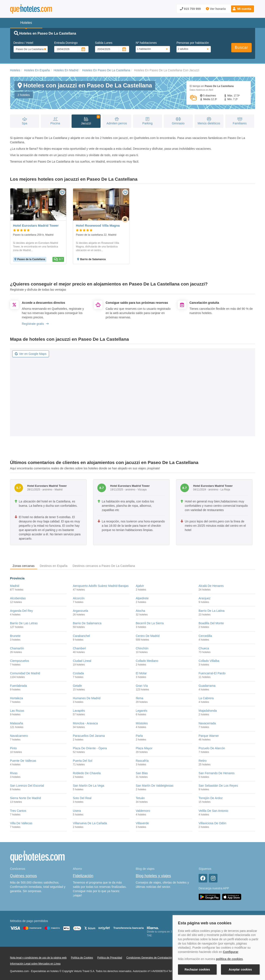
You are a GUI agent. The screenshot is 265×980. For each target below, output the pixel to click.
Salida (104, 43)
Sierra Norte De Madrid (26, 798)
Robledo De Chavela (87, 773)
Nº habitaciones (146, 43)
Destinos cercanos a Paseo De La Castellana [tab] (104, 566)
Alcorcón (79, 598)
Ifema (140, 698)
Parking (148, 121)
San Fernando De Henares (217, 773)
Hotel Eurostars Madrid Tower (36, 225)
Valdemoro (143, 811)
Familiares (240, 121)
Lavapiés (79, 711)
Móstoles (142, 723)
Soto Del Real (82, 798)
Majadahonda (208, 711)
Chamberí (79, 648)
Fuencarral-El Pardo (212, 673)
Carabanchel (81, 636)
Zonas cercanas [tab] (24, 566)
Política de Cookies (82, 958)
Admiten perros (117, 121)
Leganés (142, 711)
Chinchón (142, 648)
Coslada (78, 673)
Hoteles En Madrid (66, 70)
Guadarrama (207, 686)
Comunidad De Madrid (25, 673)
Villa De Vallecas (21, 823)
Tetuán (140, 798)
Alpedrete (142, 598)
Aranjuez (204, 598)
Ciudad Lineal (82, 661)
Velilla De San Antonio (213, 811)
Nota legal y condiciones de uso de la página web (38, 958)
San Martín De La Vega (89, 786)
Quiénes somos (24, 876)
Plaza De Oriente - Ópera (90, 748)
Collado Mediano (147, 661)
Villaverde (142, 823)
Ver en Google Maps (31, 354)
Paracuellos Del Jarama (89, 736)
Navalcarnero (19, 736)
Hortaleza (17, 698)
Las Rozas (17, 711)
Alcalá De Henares (211, 586)
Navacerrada (207, 723)
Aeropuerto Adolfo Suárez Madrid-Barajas (101, 586)
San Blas (142, 773)
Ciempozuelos (20, 661)
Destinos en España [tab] (54, 566)
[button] (243, 9)
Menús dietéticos (209, 121)
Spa (25, 121)
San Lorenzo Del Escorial (27, 786)
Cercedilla (205, 636)
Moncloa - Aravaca (85, 723)
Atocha (141, 611)
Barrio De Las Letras (24, 623)
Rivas (14, 773)
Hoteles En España (37, 70)
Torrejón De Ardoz (211, 798)
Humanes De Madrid (87, 698)
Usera (77, 811)
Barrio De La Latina (212, 611)
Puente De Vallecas (23, 761)
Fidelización (83, 876)
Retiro (203, 761)
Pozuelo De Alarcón (212, 748)
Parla (139, 736)
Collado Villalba (209, 661)
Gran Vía (142, 686)
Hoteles (15, 70)
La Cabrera (206, 698)
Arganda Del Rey (22, 611)
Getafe (77, 686)
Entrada (66, 43)
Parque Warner (209, 736)
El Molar (141, 673)
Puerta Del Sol (83, 761)
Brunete (15, 636)
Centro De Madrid (148, 636)
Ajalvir (140, 586)
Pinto (14, 748)
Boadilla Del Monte (211, 623)
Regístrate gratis (35, 324)
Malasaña (17, 723)
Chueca (204, 648)
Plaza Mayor (144, 748)
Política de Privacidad (110, 958)
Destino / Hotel (23, 43)
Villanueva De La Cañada (90, 823)
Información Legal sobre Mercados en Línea (35, 964)
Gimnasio (178, 121)
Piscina (55, 121)
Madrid (15, 586)
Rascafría (142, 761)
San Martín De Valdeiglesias (155, 786)
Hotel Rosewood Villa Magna (98, 225)
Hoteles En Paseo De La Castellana (106, 70)
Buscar (241, 47)
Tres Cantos (18, 811)
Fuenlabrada (19, 686)
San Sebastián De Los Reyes (218, 786)
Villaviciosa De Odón (212, 823)
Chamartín (17, 648)
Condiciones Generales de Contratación (149, 958)
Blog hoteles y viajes (153, 876)
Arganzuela (80, 611)
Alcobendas (18, 598)
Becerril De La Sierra (150, 623)
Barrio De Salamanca (87, 623)
